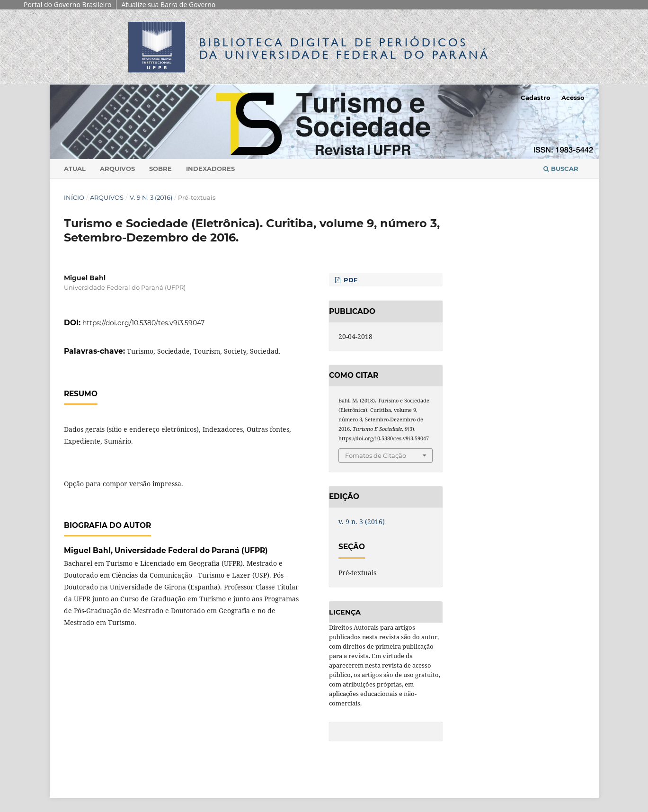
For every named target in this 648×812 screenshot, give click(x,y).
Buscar (561, 169)
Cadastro (536, 98)
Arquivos (117, 169)
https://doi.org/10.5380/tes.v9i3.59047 (143, 323)
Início (74, 197)
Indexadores (210, 169)
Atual (75, 169)
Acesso (573, 98)
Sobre (160, 169)
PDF (350, 280)
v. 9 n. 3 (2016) (151, 197)
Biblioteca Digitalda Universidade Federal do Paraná (345, 49)
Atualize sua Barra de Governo (168, 4)
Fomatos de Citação (376, 455)
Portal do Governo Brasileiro (67, 4)
